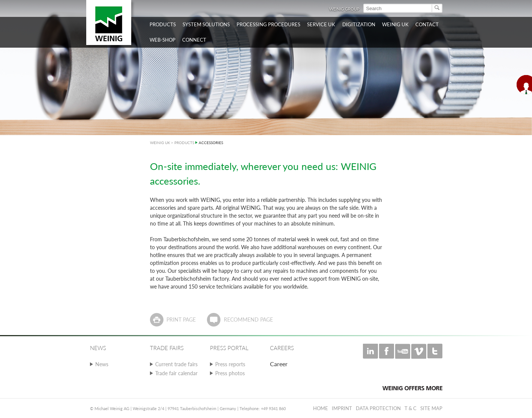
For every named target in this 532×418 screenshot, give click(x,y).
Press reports (230, 364)
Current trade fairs (176, 364)
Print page (181, 320)
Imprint (342, 408)
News (102, 364)
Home (321, 408)
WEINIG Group (344, 9)
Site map (431, 408)
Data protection (378, 408)
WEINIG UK (160, 143)
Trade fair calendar (176, 373)
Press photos (230, 373)
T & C (411, 408)
